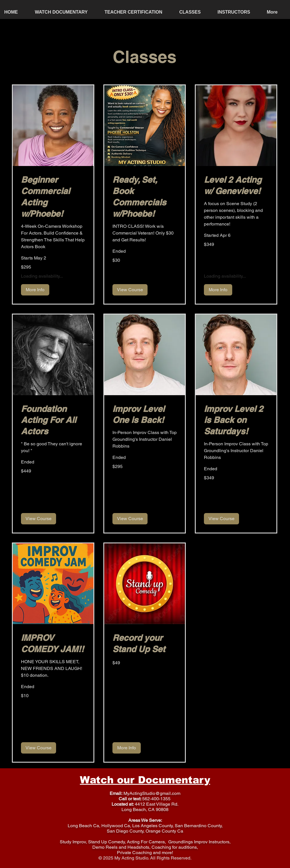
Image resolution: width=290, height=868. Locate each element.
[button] (194, 12)
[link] (53, 197)
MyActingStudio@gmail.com (152, 793)
